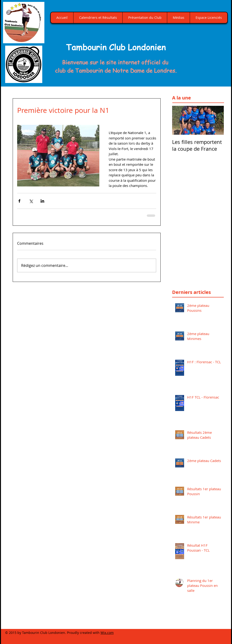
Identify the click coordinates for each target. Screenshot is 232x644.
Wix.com (107, 633)
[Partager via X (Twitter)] (31, 201)
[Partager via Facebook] (19, 201)
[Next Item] (216, 120)
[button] (204, 50)
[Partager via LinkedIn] (42, 201)
